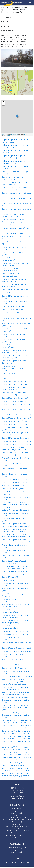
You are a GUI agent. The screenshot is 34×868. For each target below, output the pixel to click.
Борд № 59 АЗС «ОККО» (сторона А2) (15, 668)
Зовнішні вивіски (17, 824)
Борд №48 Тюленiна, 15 (10, 577)
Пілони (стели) (17, 822)
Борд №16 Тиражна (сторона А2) (13, 310)
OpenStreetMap (15, 134)
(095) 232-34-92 (18, 792)
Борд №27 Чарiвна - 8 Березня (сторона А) (16, 415)
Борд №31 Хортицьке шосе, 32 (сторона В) (17, 444)
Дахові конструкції (17, 809)
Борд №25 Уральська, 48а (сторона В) (15, 401)
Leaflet (3, 134)
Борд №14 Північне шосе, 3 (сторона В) (15, 293)
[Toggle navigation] (30, 3)
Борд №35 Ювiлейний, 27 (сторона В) (15, 482)
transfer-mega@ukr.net (17, 796)
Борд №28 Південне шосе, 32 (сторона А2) (16, 424)
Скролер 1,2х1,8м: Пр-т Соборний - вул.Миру (17, 676)
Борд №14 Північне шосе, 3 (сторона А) (15, 290)
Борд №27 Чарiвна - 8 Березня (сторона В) (16, 418)
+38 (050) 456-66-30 (17, 788)
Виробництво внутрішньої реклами (17, 831)
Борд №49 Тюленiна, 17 (10, 580)
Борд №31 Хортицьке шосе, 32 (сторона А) (17, 441)
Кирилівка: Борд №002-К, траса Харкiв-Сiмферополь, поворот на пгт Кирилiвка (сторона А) (16, 700)
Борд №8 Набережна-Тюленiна (13, 233)
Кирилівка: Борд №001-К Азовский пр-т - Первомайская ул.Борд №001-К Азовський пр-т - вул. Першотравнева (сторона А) (17, 682)
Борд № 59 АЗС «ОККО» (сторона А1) (15, 665)
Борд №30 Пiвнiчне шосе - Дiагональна (15, 438)
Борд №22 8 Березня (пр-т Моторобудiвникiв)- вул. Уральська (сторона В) (14, 376)
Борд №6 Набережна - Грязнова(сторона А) (17, 225)
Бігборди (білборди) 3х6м (17, 848)
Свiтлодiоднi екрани (17, 815)
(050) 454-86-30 (18, 790)
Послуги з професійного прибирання (17, 862)
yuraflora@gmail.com (18, 798)
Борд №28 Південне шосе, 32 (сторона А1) (16, 421)
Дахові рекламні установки (17, 817)
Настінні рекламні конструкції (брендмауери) (17, 820)
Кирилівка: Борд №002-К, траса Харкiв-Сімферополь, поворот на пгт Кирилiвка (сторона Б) (16, 707)
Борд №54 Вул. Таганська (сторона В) (15, 634)
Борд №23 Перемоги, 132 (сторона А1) (15, 381)
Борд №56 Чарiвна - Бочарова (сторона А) (16, 648)
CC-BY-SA (26, 134)
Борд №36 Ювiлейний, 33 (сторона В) (15, 489)
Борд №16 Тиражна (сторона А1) (13, 307)
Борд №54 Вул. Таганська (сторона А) (15, 631)
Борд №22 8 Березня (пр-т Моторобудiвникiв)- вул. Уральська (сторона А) (14, 368)
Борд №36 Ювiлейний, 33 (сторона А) (15, 486)
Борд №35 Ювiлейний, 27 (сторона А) (15, 479)
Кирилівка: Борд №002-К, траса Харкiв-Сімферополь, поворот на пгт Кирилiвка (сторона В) (16, 715)
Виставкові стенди (17, 833)
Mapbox (8, 136)
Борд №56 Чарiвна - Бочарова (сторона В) (16, 651)
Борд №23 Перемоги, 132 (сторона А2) (15, 384)
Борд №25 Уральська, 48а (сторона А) (15, 398)
